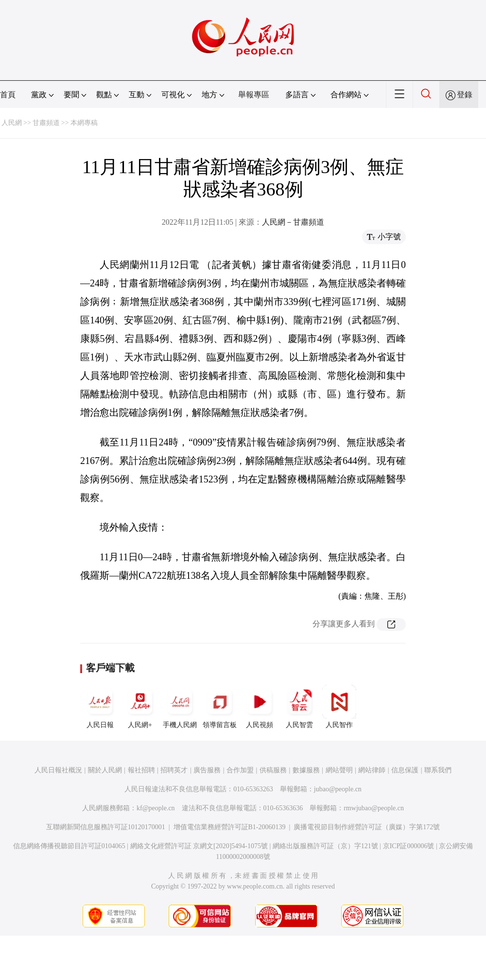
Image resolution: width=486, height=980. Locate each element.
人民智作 (339, 707)
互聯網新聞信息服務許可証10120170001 (106, 827)
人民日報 (100, 707)
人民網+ (140, 707)
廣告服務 (207, 770)
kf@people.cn (156, 808)
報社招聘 (141, 770)
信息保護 (405, 770)
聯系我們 (438, 770)
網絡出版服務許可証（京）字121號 (325, 846)
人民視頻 (260, 707)
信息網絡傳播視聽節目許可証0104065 (69, 846)
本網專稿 (84, 123)
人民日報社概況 (58, 770)
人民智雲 (299, 707)
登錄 (465, 95)
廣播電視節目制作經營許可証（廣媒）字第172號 (367, 827)
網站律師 (372, 770)
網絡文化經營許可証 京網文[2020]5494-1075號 (199, 846)
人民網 (12, 123)
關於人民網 (105, 770)
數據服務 (306, 770)
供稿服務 (273, 770)
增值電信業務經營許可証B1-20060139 (230, 827)
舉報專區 (254, 95)
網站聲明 (339, 770)
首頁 (8, 95)
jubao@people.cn (338, 789)
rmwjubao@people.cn (374, 808)
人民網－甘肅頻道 (293, 222)
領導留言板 (220, 707)
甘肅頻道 (46, 123)
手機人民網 (180, 707)
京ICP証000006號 (409, 846)
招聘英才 (174, 770)
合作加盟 (240, 770)
